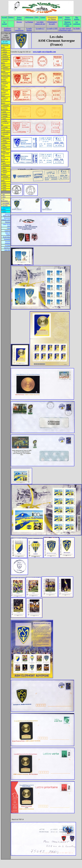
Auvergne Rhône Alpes (7, 215)
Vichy (4, 183)
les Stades (77, 28)
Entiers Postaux (19, 18)
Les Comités (6, 203)
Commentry (6, 105)
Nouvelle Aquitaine (7, 242)
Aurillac (5, 54)
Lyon (4, 129)
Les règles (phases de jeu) (40, 23)
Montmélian (6, 138)
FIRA (4, 197)
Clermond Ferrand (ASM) (6, 74)
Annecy (4, 49)
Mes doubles (77, 18)
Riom (4, 145)
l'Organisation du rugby (52, 23)
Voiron (4, 190)
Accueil (4, 17)
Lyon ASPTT (6, 132)
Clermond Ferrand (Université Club (5, 86)
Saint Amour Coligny (5, 150)
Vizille (4, 187)
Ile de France (7, 237)
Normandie (7, 239)
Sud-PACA (7, 248)
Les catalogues (77, 23)
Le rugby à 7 (40, 28)
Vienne (4, 185)
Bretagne (8, 222)
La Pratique (29, 22)
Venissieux (5, 176)
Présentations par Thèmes (52, 18)
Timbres (11, 17)
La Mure (5, 121)
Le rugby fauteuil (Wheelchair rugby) (65, 29)
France (4, 212)
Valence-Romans (4, 173)
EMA (37, 17)
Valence (5, 170)
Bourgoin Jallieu (4, 62)
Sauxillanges (6, 165)
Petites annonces (67, 18)
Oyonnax (5, 143)
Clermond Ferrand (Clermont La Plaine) (5, 93)
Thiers (4, 168)
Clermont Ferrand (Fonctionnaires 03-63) (6, 100)
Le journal (4, 23)
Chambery (5, 67)
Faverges (5, 114)
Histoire (19, 22)
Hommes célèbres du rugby (67, 24)
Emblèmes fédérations (8, 29)
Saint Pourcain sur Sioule (5, 159)
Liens (60, 17)
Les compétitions (19, 29)
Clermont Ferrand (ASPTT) (5, 79)
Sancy (4, 163)
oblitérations (29, 17)
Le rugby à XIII (52, 28)
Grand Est (7, 230)
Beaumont (5, 56)
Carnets (43, 17)
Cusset (4, 112)
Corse (9, 228)
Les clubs (5, 205)
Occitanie (8, 245)
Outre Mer (7, 250)
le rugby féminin (29, 29)
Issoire (4, 118)
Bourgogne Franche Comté (6, 219)
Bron (4, 65)
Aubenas (5, 52)
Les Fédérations (5, 200)
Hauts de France (8, 234)
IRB (4, 194)
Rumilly (5, 147)
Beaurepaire (6, 59)
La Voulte (5, 127)
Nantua (4, 140)
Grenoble (5, 116)
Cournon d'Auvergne (5, 108)
